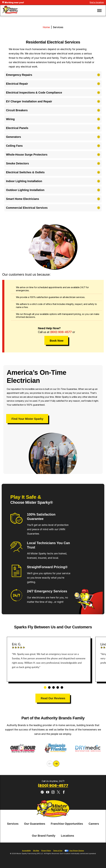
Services (13, 824)
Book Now (57, 341)
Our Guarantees (35, 824)
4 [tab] (57, 686)
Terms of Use (58, 851)
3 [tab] (53, 686)
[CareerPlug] (42, 792)
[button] (99, 11)
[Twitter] (58, 792)
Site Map (36, 851)
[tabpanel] (49, 659)
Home (46, 27)
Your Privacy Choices (74, 851)
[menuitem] (13, 824)
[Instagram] (53, 792)
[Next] (56, 764)
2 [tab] (48, 686)
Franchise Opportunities (67, 824)
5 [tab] (61, 686)
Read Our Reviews (53, 698)
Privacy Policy (46, 851)
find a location (97, 2)
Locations (67, 836)
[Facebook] (64, 792)
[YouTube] (48, 792)
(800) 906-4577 (61, 332)
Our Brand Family (44, 836)
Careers (94, 824)
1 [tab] (44, 686)
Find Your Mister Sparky (27, 419)
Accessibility (26, 851)
